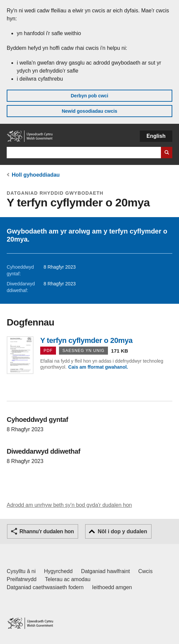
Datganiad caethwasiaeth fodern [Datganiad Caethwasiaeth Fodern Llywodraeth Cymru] (45, 587)
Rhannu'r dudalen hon (47, 531)
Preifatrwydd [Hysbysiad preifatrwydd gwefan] (22, 579)
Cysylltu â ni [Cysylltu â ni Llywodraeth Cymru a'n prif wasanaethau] (21, 571)
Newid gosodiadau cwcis (89, 111)
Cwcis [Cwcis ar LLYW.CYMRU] (146, 571)
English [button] (156, 136)
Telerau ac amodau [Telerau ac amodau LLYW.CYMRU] (68, 579)
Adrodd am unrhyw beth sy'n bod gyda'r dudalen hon (69, 505)
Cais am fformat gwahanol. (98, 367)
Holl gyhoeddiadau (36, 175)
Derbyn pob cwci (89, 96)
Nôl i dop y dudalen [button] (122, 531)
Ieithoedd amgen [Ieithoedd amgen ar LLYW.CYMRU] (112, 587)
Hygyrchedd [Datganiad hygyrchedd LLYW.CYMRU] (58, 571)
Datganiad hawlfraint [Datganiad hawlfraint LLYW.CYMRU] (106, 571)
